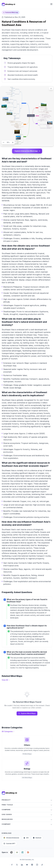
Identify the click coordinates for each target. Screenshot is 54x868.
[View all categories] (8, 731)
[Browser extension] (11, 838)
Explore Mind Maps (27, 713)
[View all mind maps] (6, 680)
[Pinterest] (32, 865)
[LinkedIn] (22, 865)
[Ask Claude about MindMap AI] (28, 852)
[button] (27, 800)
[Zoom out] (4, 142)
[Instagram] (37, 865)
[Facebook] (12, 865)
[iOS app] (26, 838)
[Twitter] (17, 865)
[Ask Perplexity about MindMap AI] (22, 852)
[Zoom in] (13, 142)
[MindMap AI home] (9, 793)
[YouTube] (27, 865)
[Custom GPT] (9, 844)
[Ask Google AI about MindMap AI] (17, 852)
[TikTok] (42, 865)
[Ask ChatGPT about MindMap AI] (12, 852)
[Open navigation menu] (51, 4)
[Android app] (37, 838)
